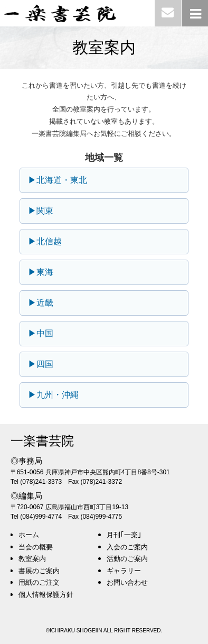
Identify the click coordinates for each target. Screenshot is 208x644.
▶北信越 (45, 241)
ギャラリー (124, 571)
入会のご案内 (127, 547)
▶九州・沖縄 (53, 395)
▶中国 (41, 333)
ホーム (29, 535)
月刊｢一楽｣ (124, 535)
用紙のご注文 (39, 582)
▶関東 (41, 211)
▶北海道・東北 (58, 180)
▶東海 (41, 272)
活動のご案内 (127, 559)
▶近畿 (41, 303)
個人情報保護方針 (46, 595)
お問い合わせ (127, 582)
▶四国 (41, 364)
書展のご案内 (39, 571)
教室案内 (32, 559)
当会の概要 (36, 547)
